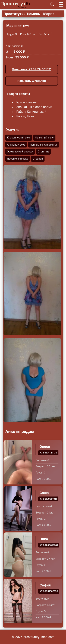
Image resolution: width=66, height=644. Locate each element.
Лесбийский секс (18, 159)
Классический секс (19, 137)
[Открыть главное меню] (61, 4)
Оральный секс (44, 137)
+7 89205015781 (49, 545)
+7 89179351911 (48, 499)
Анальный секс (16, 145)
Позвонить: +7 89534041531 (32, 69)
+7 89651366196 (49, 591)
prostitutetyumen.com (39, 637)
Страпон (38, 159)
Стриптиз (43, 151)
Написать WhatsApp (32, 81)
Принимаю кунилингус (44, 145)
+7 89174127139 (48, 453)
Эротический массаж (20, 151)
